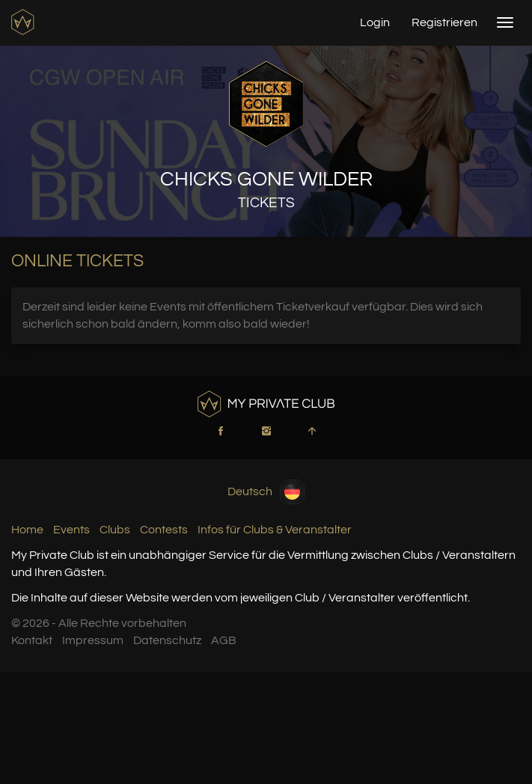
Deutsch (266, 492)
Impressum (93, 640)
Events (71, 530)
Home (27, 530)
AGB (224, 640)
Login (375, 22)
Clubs (115, 530)
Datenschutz (167, 640)
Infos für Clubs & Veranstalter (275, 530)
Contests (164, 530)
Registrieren (444, 22)
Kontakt (32, 640)
